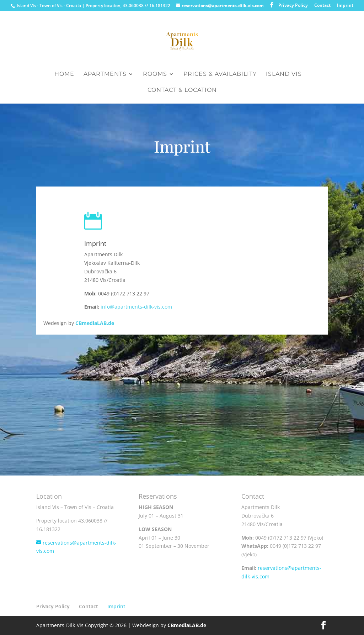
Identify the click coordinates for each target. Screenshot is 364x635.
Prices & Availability (220, 74)
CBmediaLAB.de (95, 323)
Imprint (345, 6)
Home (64, 74)
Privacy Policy (293, 6)
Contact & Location (182, 90)
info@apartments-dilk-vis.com (136, 307)
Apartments (105, 74)
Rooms (155, 74)
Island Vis (284, 74)
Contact (322, 6)
